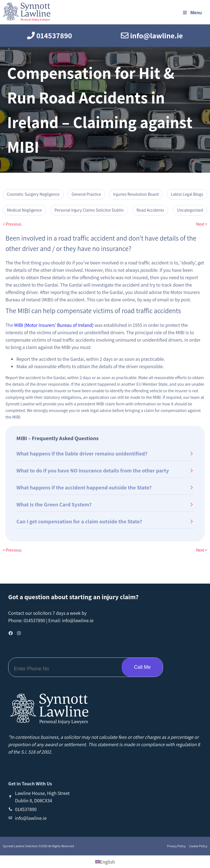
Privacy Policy (176, 846)
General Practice (86, 194)
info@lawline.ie (78, 620)
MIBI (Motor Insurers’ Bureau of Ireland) (54, 325)
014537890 (34, 620)
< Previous (12, 224)
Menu (192, 13)
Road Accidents (150, 210)
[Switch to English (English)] (105, 862)
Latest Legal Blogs (187, 194)
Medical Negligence (24, 210)
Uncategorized (190, 210)
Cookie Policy (198, 846)
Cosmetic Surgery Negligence (33, 194)
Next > (202, 224)
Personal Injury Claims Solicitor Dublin (89, 210)
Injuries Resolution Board (136, 194)
